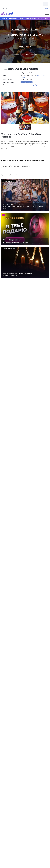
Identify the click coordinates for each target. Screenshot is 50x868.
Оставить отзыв (25, 46)
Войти (46, 8)
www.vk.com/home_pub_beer (30, 85)
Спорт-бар (25, 54)
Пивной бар (16, 54)
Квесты (4, 18)
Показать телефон (27, 82)
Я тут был (35, 29)
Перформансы (13, 18)
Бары (21, 18)
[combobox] (23, 4)
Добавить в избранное (19, 29)
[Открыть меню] (47, 14)
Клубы (40, 18)
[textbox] (23, 2)
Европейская (34, 54)
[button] (47, 94)
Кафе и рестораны (30, 18)
